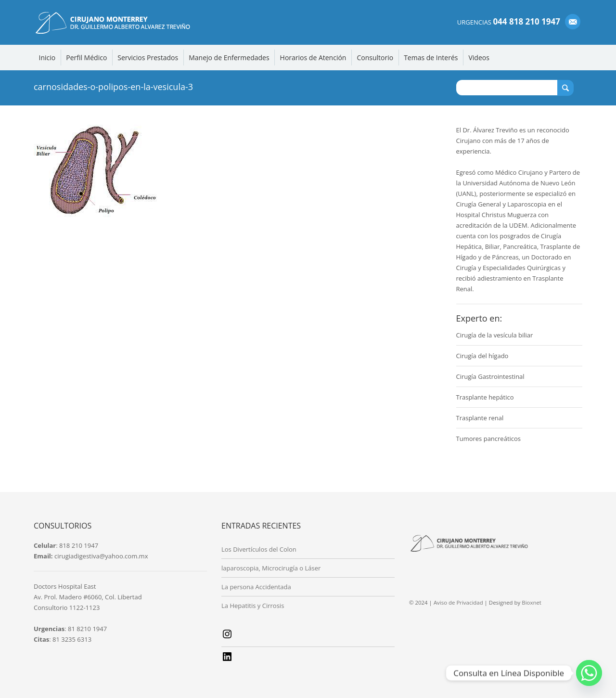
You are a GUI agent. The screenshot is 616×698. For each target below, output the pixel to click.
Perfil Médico (86, 58)
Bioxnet (532, 602)
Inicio (47, 58)
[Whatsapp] (589, 673)
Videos (479, 58)
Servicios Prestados (148, 58)
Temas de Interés (431, 58)
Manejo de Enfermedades (229, 58)
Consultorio (375, 58)
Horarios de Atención (313, 58)
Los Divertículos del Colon (259, 549)
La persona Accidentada (256, 587)
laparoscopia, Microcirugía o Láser (271, 568)
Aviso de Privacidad (458, 602)
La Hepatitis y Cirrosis (253, 606)
